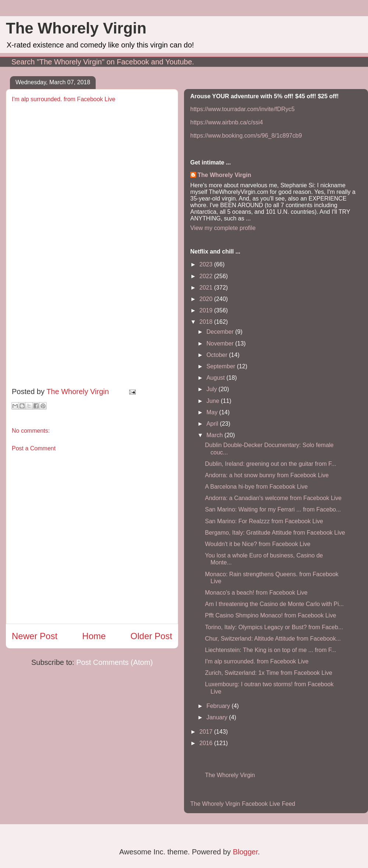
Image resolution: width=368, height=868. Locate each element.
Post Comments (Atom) (114, 662)
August (216, 378)
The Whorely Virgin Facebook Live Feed (243, 804)
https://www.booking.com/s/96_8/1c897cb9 (246, 136)
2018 (207, 322)
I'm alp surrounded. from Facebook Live (257, 661)
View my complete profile (223, 228)
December (221, 332)
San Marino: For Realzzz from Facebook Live (264, 521)
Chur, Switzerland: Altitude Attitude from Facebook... (273, 639)
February (219, 706)
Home (94, 636)
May (213, 412)
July (213, 389)
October (218, 355)
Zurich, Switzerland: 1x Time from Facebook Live (269, 673)
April (213, 424)
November (221, 343)
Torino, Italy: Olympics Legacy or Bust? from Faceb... (274, 627)
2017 (207, 732)
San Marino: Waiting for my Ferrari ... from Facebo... (273, 509)
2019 (207, 310)
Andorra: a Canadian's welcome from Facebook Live (273, 498)
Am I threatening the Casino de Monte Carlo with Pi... (274, 604)
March (215, 435)
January (218, 717)
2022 (207, 276)
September (222, 366)
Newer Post (35, 636)
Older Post (151, 636)
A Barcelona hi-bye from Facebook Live (256, 487)
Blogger (245, 852)
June (214, 401)
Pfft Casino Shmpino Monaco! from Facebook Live (270, 615)
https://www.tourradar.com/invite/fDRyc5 (243, 109)
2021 (207, 288)
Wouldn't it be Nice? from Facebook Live (258, 544)
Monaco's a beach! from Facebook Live (256, 593)
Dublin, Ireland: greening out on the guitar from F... (271, 464)
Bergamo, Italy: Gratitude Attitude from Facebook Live (275, 533)
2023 (207, 264)
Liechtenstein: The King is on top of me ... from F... (270, 650)
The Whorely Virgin (76, 28)
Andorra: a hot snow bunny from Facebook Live (267, 475)
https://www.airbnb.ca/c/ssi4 (227, 122)
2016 (207, 743)
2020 (207, 299)
